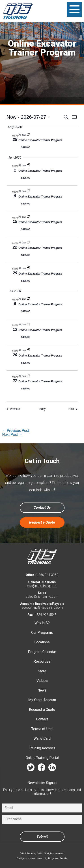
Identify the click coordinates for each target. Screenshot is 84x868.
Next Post (12, 435)
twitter (31, 768)
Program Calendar (42, 652)
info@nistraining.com (42, 586)
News (42, 690)
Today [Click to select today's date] (42, 409)
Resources (42, 661)
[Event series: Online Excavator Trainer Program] (29, 135)
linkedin (52, 768)
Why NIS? (42, 623)
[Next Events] (73, 409)
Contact (42, 719)
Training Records (42, 748)
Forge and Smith (57, 858)
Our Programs (42, 633)
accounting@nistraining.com (42, 608)
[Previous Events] (14, 409)
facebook (41, 768)
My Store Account (42, 700)
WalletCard (42, 738)
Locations (42, 642)
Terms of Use (42, 729)
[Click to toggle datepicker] (28, 117)
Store (42, 671)
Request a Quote (42, 522)
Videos (42, 681)
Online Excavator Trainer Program (40, 140)
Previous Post (16, 431)
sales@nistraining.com (42, 597)
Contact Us (42, 508)
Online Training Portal (42, 758)
